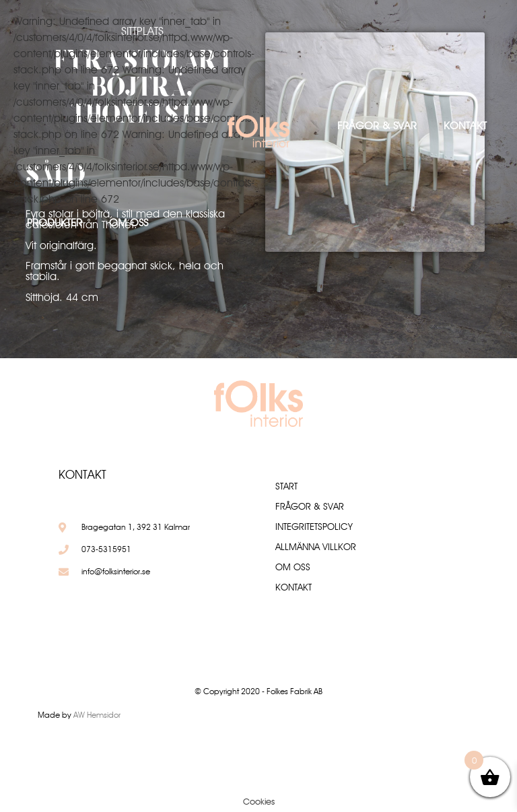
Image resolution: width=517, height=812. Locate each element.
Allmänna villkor (316, 547)
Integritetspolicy (314, 527)
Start (286, 486)
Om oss (129, 223)
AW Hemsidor (97, 715)
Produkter (55, 223)
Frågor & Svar (377, 126)
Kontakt (465, 126)
